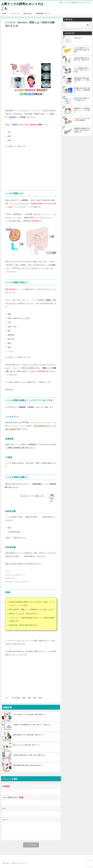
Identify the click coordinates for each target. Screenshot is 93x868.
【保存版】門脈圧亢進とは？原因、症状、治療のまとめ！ (30, 755)
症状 (35, 698)
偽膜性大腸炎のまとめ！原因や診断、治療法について (28, 735)
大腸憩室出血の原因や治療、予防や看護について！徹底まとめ (82, 80)
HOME (4, 13)
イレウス (10, 303)
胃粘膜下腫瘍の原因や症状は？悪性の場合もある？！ (28, 765)
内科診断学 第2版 (10, 578)
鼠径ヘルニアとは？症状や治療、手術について (26, 745)
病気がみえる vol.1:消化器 (12, 575)
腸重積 (48, 300)
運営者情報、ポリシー (43, 13)
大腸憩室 (12, 117)
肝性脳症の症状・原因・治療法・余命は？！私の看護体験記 (82, 90)
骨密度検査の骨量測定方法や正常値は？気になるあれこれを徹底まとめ (82, 130)
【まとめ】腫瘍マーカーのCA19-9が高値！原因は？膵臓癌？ (82, 50)
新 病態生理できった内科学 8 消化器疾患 (16, 582)
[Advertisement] (31, 45)
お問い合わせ (28, 13)
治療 (29, 698)
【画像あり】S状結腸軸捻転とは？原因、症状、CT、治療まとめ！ (32, 725)
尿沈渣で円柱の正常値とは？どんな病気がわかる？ (82, 99)
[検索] (77, 25)
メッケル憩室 (16, 698)
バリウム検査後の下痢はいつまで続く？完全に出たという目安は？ (82, 70)
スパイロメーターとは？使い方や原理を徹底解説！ (82, 119)
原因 (24, 698)
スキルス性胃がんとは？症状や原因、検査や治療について (30, 714)
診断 (40, 698)
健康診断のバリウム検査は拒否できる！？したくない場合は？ (82, 110)
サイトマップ (15, 13)
